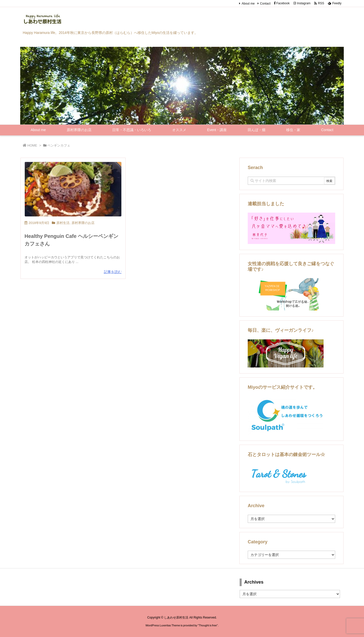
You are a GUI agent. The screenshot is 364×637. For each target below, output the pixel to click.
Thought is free (208, 625)
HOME (32, 145)
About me (248, 4)
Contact (265, 4)
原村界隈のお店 (83, 223)
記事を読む (113, 272)
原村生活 (63, 223)
